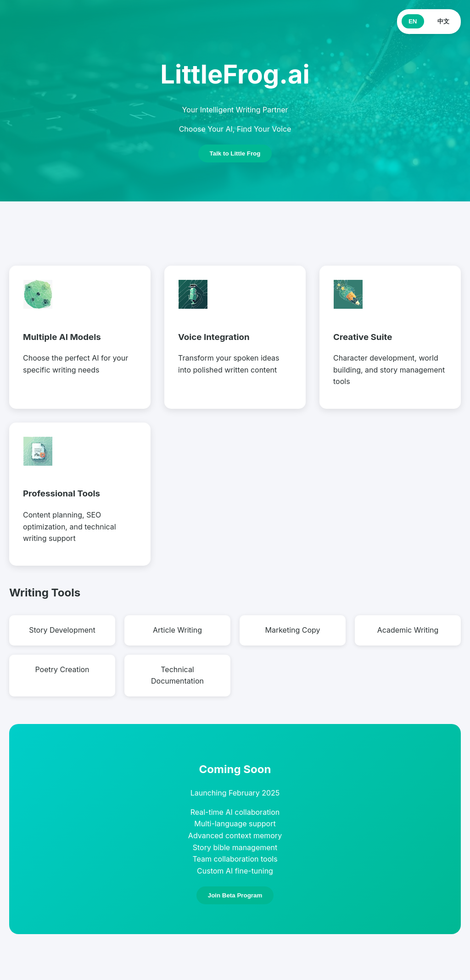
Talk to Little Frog (235, 153)
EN (413, 21)
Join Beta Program (235, 895)
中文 (443, 21)
